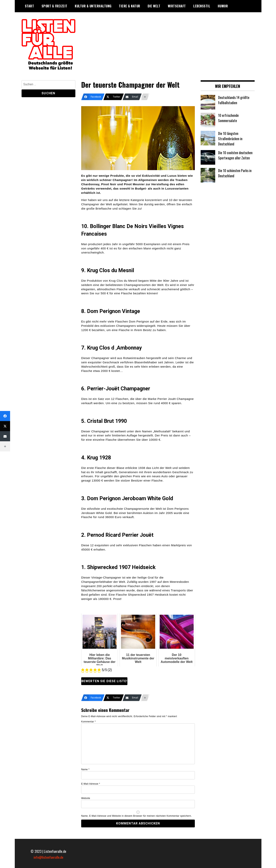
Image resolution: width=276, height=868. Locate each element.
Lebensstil (202, 6)
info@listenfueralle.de (48, 857)
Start (30, 6)
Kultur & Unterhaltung (93, 6)
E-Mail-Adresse (91, 784)
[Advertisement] (168, 46)
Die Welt (154, 6)
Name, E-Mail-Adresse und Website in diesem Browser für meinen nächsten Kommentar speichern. (136, 816)
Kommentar (88, 722)
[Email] (132, 97)
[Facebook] (93, 97)
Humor (223, 6)
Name (85, 769)
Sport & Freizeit (54, 6)
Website (86, 798)
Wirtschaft (177, 6)
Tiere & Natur (130, 6)
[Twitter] (114, 97)
